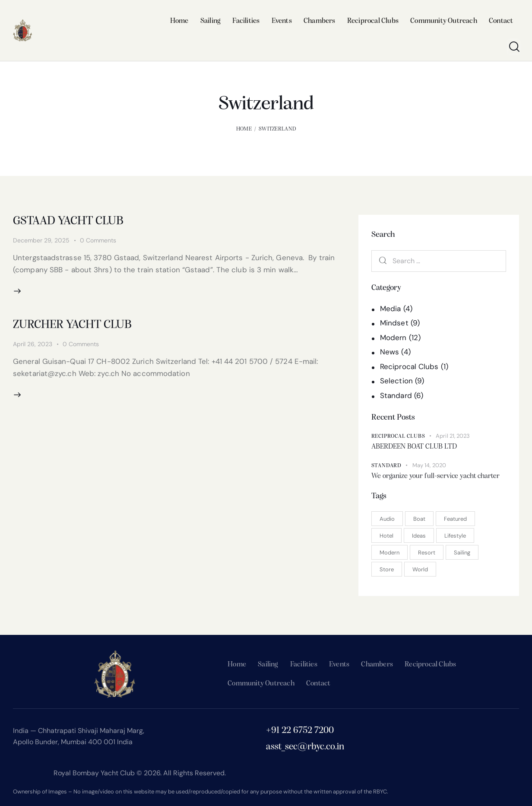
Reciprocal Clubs (409, 366)
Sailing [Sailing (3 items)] (462, 553)
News (389, 352)
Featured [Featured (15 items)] (455, 519)
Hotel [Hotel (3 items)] (386, 536)
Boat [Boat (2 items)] (419, 519)
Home (244, 129)
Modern (393, 338)
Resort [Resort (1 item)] (427, 553)
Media (391, 309)
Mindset (394, 323)
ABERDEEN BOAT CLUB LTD (414, 447)
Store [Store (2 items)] (387, 569)
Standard (396, 395)
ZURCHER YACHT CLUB (72, 325)
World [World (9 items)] (420, 569)
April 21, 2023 (453, 436)
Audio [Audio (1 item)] (387, 519)
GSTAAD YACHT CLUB (68, 221)
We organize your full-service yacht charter (435, 476)
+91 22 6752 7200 (300, 731)
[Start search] (514, 47)
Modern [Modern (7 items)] (389, 553)
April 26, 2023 (33, 344)
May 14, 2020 (429, 465)
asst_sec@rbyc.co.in (305, 747)
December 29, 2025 (41, 240)
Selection (396, 381)
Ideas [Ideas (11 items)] (419, 536)
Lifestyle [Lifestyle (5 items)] (455, 536)
